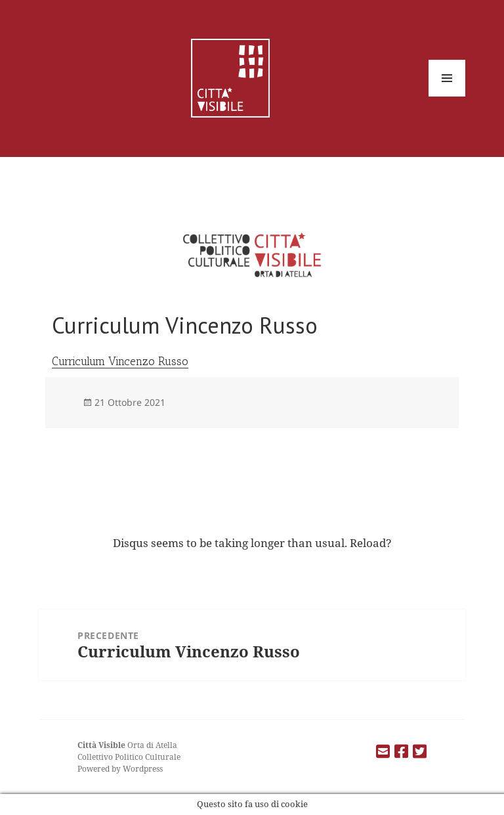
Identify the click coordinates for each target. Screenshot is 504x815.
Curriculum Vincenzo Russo (120, 361)
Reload (368, 543)
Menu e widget (447, 96)
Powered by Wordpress (120, 769)
